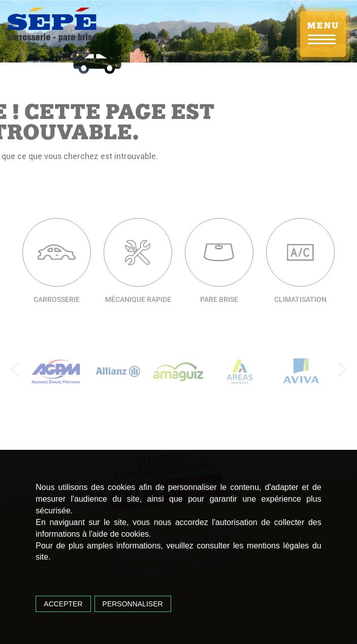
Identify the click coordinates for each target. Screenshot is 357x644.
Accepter (63, 604)
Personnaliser (133, 604)
